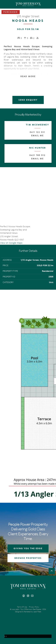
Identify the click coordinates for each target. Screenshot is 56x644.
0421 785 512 (37, 155)
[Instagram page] (28, 596)
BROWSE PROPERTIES (28, 558)
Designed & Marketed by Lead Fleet (28, 612)
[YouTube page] (32, 596)
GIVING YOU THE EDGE (28, 549)
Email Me (37, 136)
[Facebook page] (24, 596)
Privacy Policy (34, 607)
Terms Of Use (22, 607)
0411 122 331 (37, 132)
